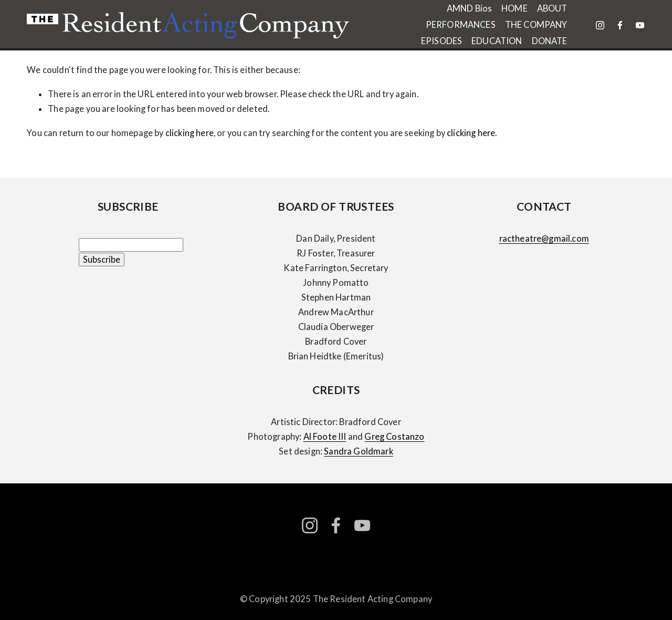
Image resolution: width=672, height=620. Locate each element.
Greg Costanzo (394, 437)
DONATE (550, 41)
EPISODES (442, 41)
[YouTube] (640, 25)
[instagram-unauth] (600, 25)
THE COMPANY (536, 25)
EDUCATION (497, 41)
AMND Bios (469, 8)
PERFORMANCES (461, 25)
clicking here (190, 133)
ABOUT (552, 8)
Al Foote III (325, 437)
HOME (514, 8)
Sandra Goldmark (358, 451)
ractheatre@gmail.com (544, 239)
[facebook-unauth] (620, 25)
